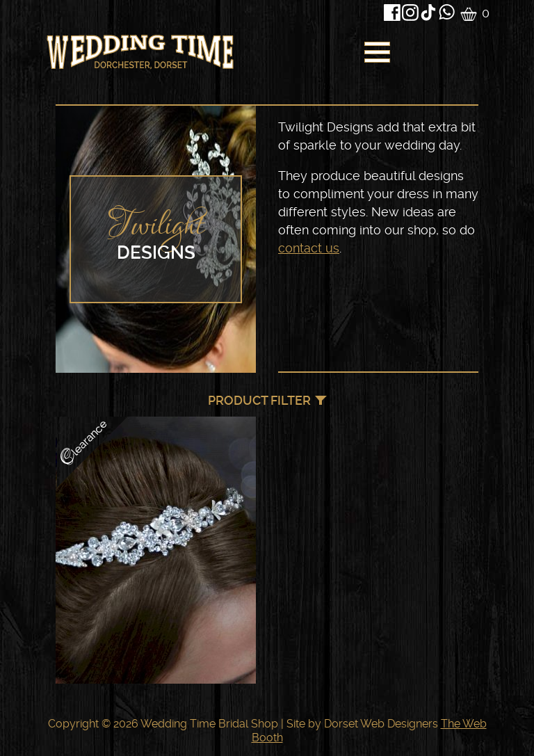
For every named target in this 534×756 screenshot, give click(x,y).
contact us (309, 248)
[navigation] (376, 56)
